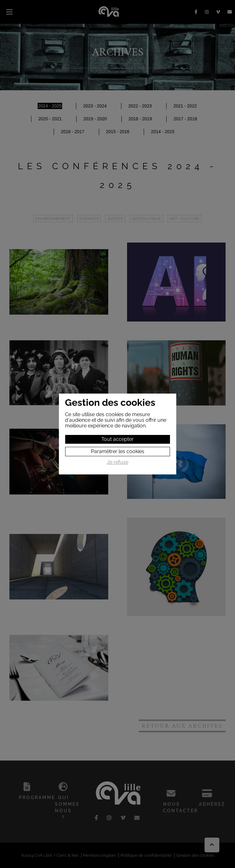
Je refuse (118, 462)
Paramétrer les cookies (118, 451)
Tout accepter (117, 439)
